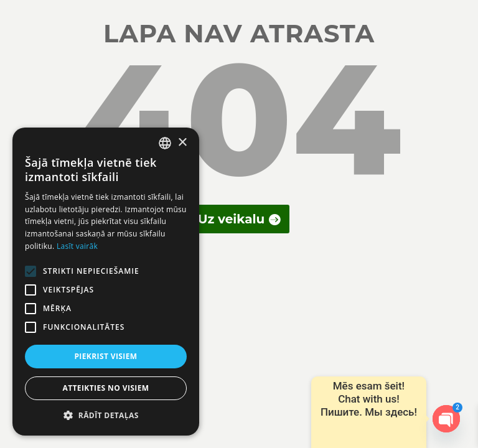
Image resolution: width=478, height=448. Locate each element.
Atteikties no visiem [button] (105, 388)
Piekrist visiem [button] (105, 356)
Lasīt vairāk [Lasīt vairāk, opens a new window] (77, 246)
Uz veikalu (232, 219)
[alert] (106, 282)
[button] (106, 416)
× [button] (182, 143)
